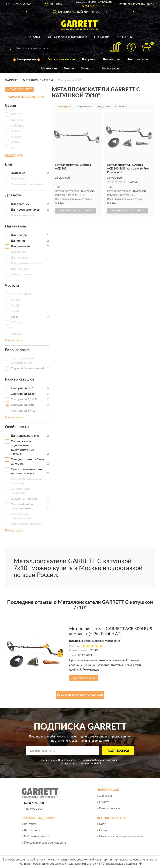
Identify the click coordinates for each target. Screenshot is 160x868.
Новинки (102, 37)
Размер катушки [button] (19, 379)
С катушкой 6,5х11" (24, 399)
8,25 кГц (16, 323)
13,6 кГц (16, 334)
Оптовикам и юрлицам (67, 37)
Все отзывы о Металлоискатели (80, 695)
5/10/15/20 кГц (22, 294)
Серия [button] (10, 106)
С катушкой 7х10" (23, 405)
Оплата (104, 802)
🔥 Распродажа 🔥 (27, 59)
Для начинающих (22, 215)
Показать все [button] (14, 155)
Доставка (106, 796)
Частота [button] (12, 286)
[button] (93, 5)
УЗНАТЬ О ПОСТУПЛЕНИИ (75, 211)
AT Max (16, 137)
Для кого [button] (13, 195)
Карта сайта (32, 830)
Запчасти (88, 68)
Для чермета (19, 269)
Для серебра (19, 258)
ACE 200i (17, 120)
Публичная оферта (37, 837)
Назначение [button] (16, 226)
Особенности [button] (17, 427)
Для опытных (20, 204)
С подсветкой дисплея (26, 524)
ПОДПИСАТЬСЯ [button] (118, 751)
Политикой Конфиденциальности (100, 760)
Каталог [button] (34, 37)
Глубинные (18, 179)
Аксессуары (110, 68)
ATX (14, 148)
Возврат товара (110, 808)
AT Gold (16, 131)
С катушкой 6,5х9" (23, 394)
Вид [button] (9, 165)
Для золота (18, 252)
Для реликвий (20, 246)
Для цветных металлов (26, 263)
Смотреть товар (84, 678)
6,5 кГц (16, 300)
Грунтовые (18, 173)
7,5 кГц (16, 311)
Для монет (18, 241)
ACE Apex (17, 126)
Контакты (125, 37)
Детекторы (111, 59)
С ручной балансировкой (28, 368)
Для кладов (19, 235)
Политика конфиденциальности (121, 837)
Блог (102, 824)
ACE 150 (16, 114)
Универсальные (21, 275)
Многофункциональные (27, 184)
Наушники (49, 68)
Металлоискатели (61, 59)
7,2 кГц (16, 306)
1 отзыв (133, 182)
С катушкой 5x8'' (22, 388)
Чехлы (69, 68)
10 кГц (15, 328)
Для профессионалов (25, 210)
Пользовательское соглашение (45, 843)
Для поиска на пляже (25, 436)
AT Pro (15, 143)
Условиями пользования (75, 764)
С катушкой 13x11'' (24, 411)
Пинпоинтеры (137, 59)
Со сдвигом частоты (24, 499)
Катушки (89, 59)
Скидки (104, 830)
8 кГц (14, 317)
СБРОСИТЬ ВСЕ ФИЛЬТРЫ (27, 97)
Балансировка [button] (17, 350)
